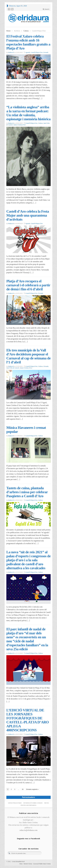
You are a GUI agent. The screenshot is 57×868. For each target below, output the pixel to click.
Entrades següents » (32, 789)
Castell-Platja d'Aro (37, 52)
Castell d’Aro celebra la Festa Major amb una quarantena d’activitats (28, 215)
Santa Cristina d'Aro (19, 125)
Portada (46, 52)
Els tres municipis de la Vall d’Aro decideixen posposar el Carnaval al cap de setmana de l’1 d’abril (28, 356)
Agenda (28, 52)
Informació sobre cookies (33, 803)
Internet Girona (28, 864)
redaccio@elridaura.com (28, 830)
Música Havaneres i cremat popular (26, 430)
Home (8, 31)
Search (46, 9)
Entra (21, 864)
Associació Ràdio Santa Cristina (42, 864)
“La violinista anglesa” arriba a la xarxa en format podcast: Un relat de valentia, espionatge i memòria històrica (28, 113)
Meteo (47, 803)
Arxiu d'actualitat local (18, 862)
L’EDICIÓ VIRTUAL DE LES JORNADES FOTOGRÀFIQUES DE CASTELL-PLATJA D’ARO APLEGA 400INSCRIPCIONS (28, 720)
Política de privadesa (28, 805)
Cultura (26, 31)
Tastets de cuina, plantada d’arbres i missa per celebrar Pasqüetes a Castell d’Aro (27, 492)
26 (23, 789)
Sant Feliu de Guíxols (13, 368)
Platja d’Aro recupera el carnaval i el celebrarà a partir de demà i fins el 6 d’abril (28, 285)
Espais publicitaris (15, 803)
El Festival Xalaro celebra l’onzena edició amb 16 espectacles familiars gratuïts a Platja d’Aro (28, 42)
